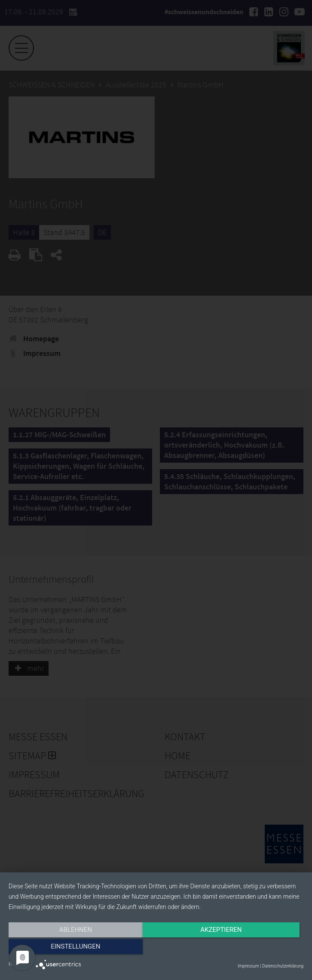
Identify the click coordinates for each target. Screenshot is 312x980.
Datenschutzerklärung (283, 966)
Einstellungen (259, 949)
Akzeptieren (156, 949)
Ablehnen (53, 949)
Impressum (248, 966)
